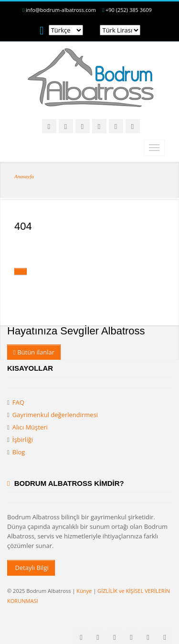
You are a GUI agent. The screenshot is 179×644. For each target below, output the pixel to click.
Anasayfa (24, 176)
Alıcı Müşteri (30, 427)
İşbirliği (23, 440)
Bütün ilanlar (34, 352)
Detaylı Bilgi (31, 568)
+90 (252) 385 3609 (129, 10)
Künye (84, 591)
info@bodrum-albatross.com (61, 10)
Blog (19, 452)
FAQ (18, 402)
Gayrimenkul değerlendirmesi (55, 415)
